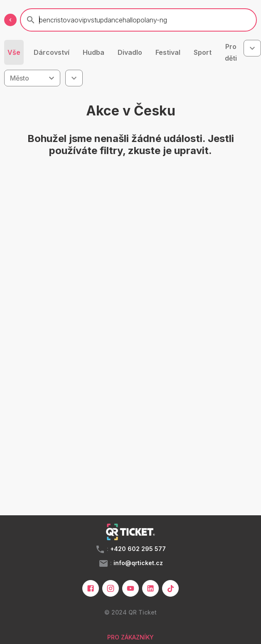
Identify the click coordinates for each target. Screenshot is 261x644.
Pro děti (231, 52)
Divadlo (130, 52)
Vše (14, 52)
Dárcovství (52, 52)
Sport (203, 52)
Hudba (94, 52)
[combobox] (252, 48)
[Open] (52, 78)
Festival (168, 52)
